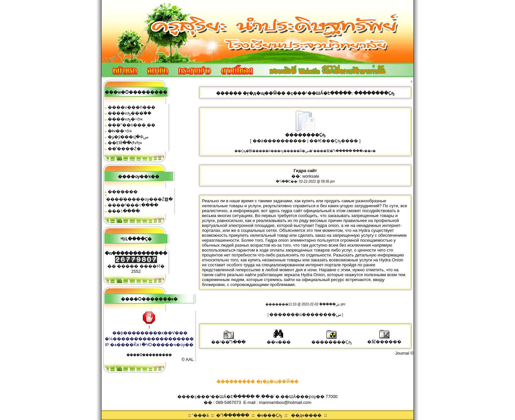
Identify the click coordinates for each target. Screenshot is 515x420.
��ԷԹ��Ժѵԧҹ (125, 143)
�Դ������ (233, 415)
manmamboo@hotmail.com (285, 402)
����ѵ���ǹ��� (132, 107)
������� (123, 192)
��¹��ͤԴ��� (228, 340)
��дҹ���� (306, 415)
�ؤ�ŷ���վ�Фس (128, 137)
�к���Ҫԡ (269, 415)
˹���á (200, 415)
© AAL (188, 359)
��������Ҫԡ (332, 340)
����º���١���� (133, 205)
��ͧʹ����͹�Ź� (124, 149)
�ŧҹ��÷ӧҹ (120, 131)
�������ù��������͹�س (305, 314)
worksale (311, 176)
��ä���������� (279, 141)
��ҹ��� (279, 340)
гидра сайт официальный (306, 211)
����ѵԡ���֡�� (130, 113)
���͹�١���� (124, 211)
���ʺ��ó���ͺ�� (132, 125)
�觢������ (384, 339)
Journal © (404, 353)
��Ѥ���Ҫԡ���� (334, 141)
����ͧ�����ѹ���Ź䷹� (139, 199)
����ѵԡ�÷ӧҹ (125, 119)
